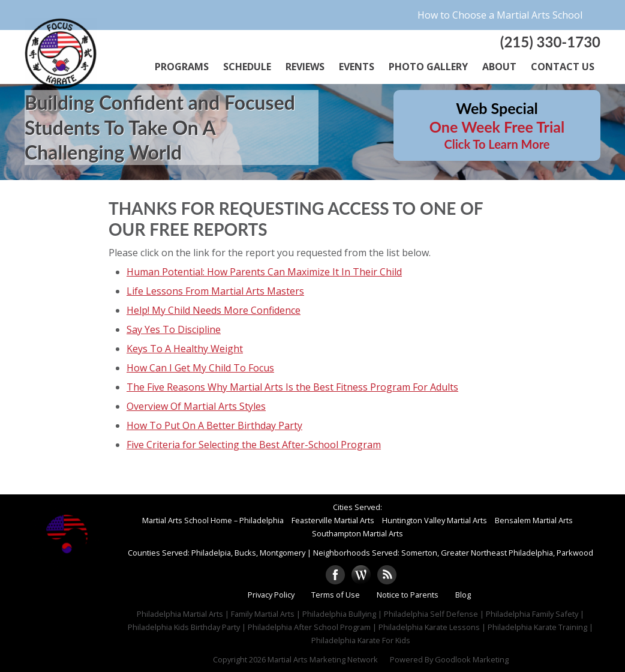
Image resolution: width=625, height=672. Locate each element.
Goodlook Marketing (472, 659)
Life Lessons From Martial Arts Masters (215, 291)
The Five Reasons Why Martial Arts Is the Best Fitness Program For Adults (292, 387)
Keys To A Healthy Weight (185, 349)
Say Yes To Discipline (174, 329)
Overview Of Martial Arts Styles (196, 406)
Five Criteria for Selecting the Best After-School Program (254, 445)
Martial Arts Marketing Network (323, 659)
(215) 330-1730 (550, 42)
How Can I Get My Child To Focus (200, 368)
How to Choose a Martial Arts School (500, 15)
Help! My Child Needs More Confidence (214, 310)
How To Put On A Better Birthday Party (214, 425)
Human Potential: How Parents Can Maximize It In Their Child (264, 272)
